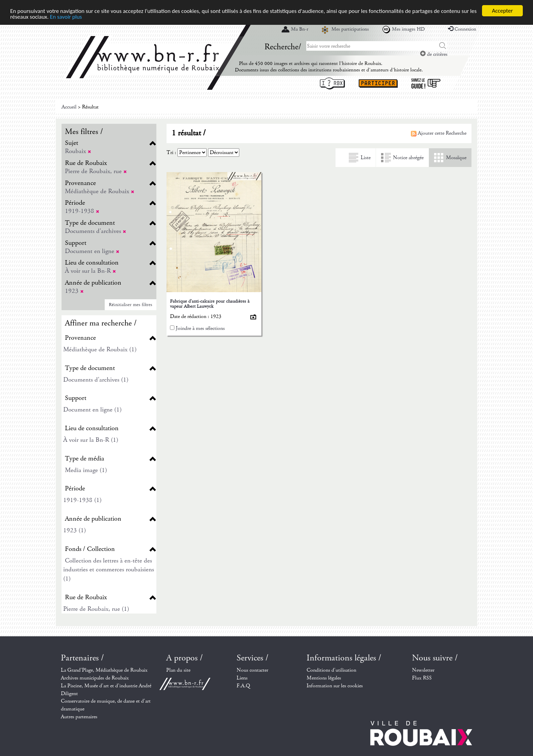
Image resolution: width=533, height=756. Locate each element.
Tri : (171, 153)
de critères (434, 54)
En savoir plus (66, 16)
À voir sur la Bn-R (90, 271)
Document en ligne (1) (92, 410)
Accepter (502, 11)
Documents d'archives (96, 231)
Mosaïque (456, 158)
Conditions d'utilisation (331, 670)
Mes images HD (408, 29)
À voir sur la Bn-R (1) (91, 440)
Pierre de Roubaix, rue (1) (96, 609)
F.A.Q (243, 686)
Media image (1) (86, 470)
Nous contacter (252, 670)
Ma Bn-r (300, 29)
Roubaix (78, 151)
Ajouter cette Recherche (439, 133)
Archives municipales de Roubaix (95, 678)
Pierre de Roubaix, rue (96, 171)
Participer (378, 83)
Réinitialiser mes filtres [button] (131, 305)
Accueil (69, 107)
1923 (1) (75, 530)
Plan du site (178, 670)
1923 (74, 291)
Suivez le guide (426, 83)
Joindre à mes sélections (200, 328)
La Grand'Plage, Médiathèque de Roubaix (104, 670)
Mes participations (350, 29)
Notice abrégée (408, 158)
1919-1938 (82, 211)
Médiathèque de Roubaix (100, 191)
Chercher (443, 46)
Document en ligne (92, 251)
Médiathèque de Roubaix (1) (100, 349)
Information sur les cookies (335, 686)
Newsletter (423, 670)
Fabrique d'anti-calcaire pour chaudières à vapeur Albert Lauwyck (210, 304)
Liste (366, 158)
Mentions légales (324, 678)
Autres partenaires (79, 717)
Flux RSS (422, 678)
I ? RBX (332, 83)
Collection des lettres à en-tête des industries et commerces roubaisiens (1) (109, 570)
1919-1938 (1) (82, 500)
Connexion (462, 29)
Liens (242, 678)
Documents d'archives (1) (96, 380)
